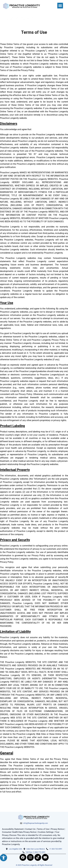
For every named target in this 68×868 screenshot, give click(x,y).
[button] (60, 6)
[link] (4, 858)
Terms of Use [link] (43, 829)
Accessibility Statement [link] (13, 829)
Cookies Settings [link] (46, 832)
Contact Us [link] (30, 829)
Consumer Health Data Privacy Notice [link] (19, 832)
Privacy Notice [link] (57, 829)
